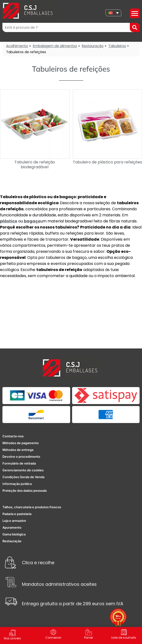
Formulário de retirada (19, 463)
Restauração (93, 46)
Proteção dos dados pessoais (25, 491)
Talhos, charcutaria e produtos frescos (32, 507)
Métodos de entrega (18, 450)
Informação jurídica (17, 484)
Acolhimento (17, 46)
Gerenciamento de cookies (23, 470)
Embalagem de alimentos (55, 46)
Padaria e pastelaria (17, 514)
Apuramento (12, 527)
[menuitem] (113, 13)
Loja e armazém (14, 521)
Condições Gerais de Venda (23, 477)
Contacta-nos (13, 436)
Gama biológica (14, 534)
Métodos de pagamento (21, 443)
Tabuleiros (117, 46)
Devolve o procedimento (21, 457)
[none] (113, 13)
